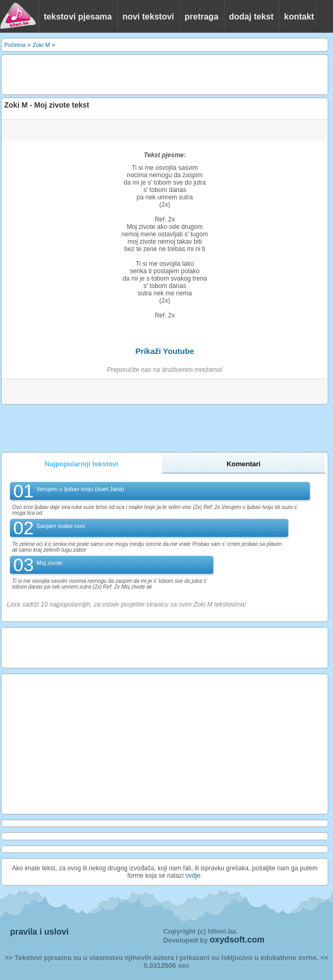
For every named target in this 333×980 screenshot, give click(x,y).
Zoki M (41, 45)
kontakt (299, 17)
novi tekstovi (148, 17)
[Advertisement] (128, 74)
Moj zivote (50, 563)
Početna (15, 45)
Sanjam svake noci (61, 526)
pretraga (202, 17)
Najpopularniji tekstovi (82, 464)
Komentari (243, 464)
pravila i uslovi (39, 932)
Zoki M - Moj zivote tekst (47, 105)
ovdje (193, 876)
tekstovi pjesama (78, 17)
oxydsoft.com (237, 940)
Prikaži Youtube (165, 351)
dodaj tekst (251, 17)
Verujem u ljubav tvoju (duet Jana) (80, 489)
